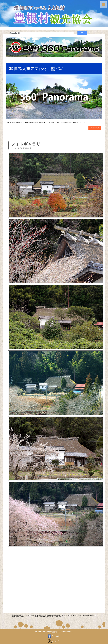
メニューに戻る (95, 128)
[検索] (42, 33)
